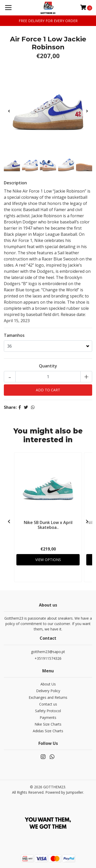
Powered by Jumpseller (64, 792)
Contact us (48, 704)
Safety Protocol (48, 711)
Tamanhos (14, 335)
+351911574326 (48, 658)
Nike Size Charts (48, 724)
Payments (48, 717)
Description (15, 183)
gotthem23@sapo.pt (48, 652)
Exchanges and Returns (48, 697)
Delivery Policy (48, 691)
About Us (48, 684)
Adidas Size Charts (48, 731)
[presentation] (9, 111)
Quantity (48, 366)
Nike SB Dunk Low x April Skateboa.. (48, 525)
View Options (48, 560)
